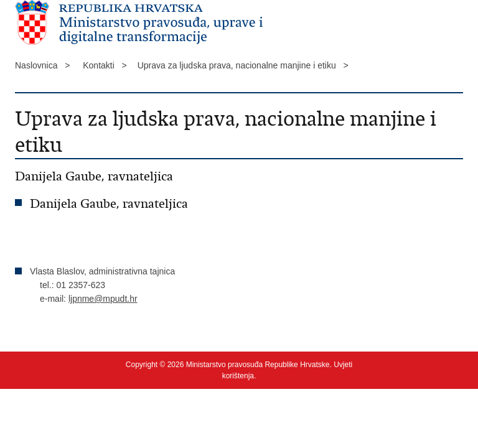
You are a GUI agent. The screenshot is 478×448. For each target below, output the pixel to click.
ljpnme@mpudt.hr (103, 299)
